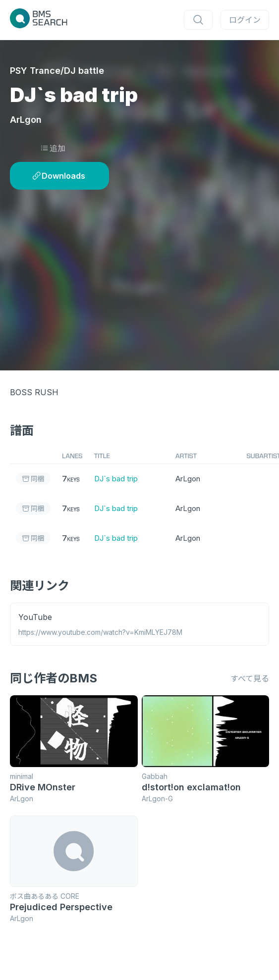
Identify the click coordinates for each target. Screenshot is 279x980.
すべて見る (250, 675)
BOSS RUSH (34, 392)
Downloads (59, 176)
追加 (53, 148)
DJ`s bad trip (116, 478)
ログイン (245, 20)
